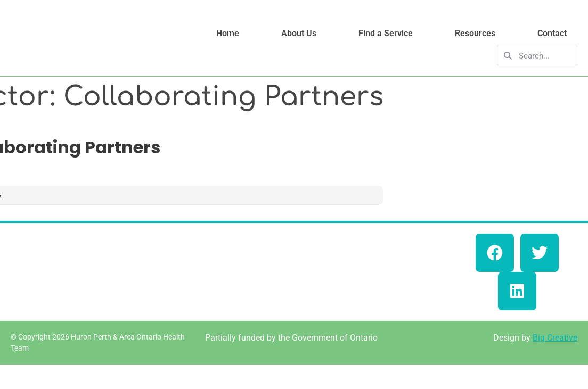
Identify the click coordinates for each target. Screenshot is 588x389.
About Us (299, 33)
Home (228, 33)
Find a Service (386, 33)
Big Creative (555, 338)
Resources (475, 33)
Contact (552, 33)
